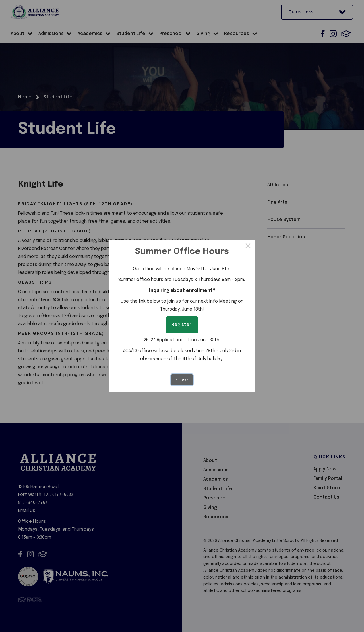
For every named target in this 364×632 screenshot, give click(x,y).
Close (182, 380)
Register (182, 325)
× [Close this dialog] (248, 247)
